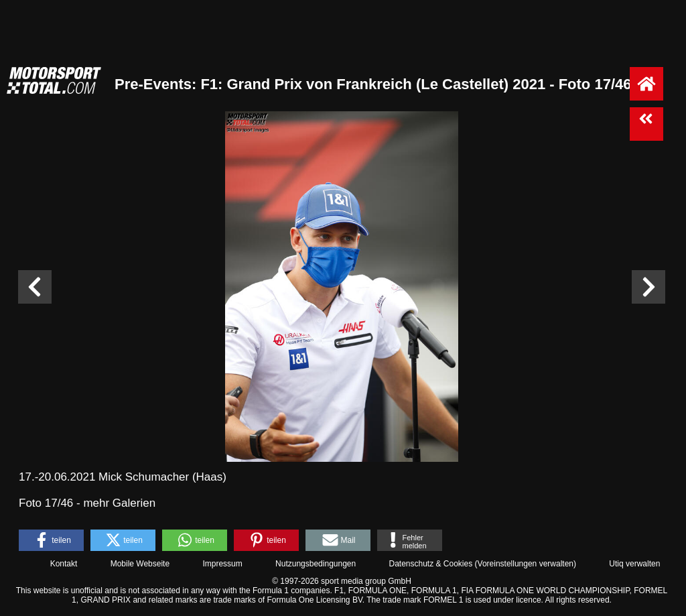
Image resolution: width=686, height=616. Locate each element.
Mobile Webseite (140, 564)
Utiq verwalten (634, 564)
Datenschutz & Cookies (430, 564)
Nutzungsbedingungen (316, 564)
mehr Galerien (119, 503)
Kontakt (64, 564)
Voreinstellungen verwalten (526, 564)
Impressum (222, 564)
